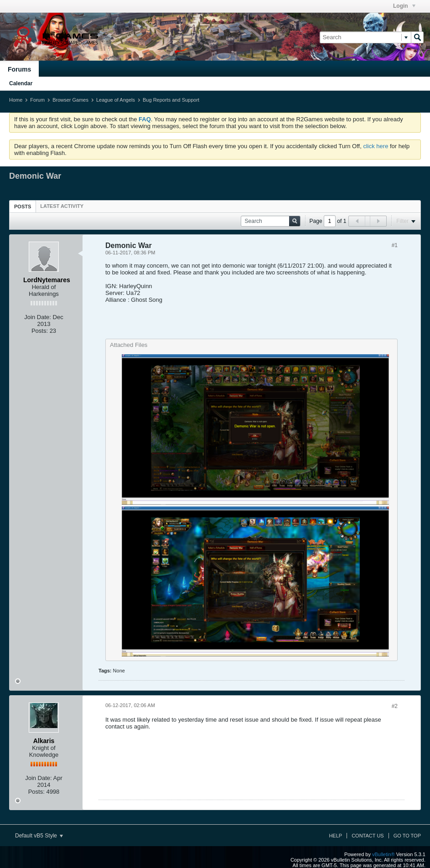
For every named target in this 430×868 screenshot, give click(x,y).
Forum (37, 100)
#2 (395, 706)
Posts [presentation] (23, 207)
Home (16, 100)
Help (335, 836)
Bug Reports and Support (171, 100)
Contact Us (368, 836)
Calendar (21, 83)
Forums (19, 69)
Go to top (407, 836)
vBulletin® (383, 854)
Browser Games (70, 100)
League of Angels (116, 100)
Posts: (40, 331)
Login (404, 6)
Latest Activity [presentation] (62, 206)
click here (376, 146)
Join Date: (38, 317)
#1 (395, 245)
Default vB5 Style (39, 836)
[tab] (23, 206)
